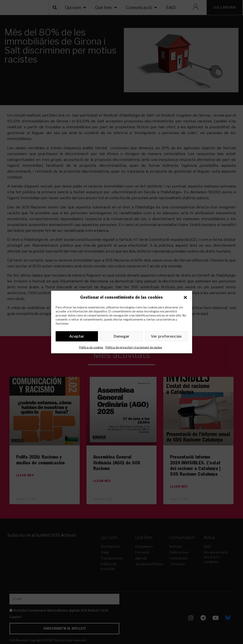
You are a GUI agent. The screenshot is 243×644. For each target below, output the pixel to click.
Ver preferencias (166, 337)
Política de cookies (91, 348)
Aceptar (77, 337)
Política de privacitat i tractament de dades (134, 348)
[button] (185, 297)
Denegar (121, 337)
